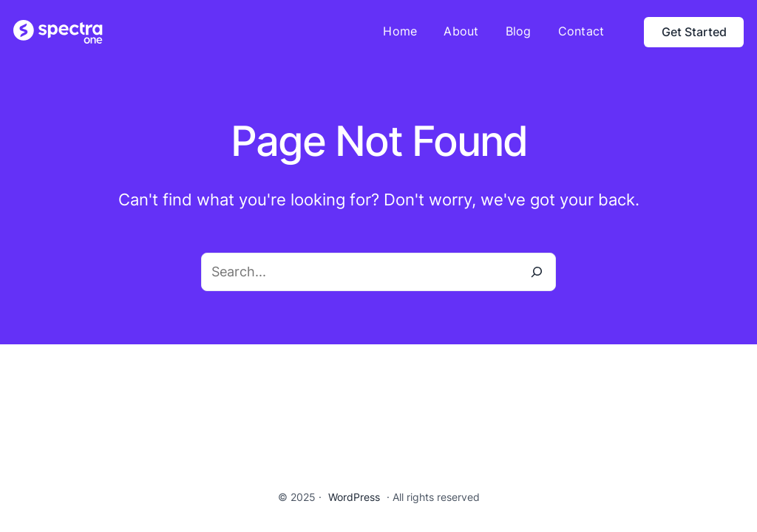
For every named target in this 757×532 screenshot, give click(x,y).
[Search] (537, 272)
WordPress (354, 497)
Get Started (694, 32)
